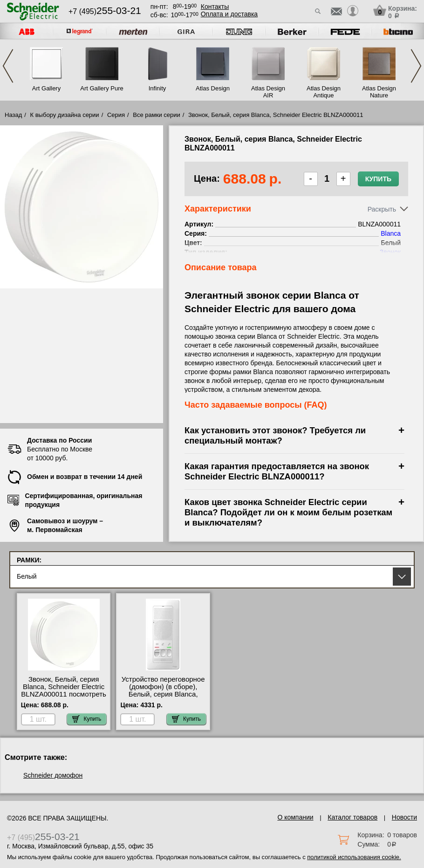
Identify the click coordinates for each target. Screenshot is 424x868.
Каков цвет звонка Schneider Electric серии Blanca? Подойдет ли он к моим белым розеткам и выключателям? (288, 512)
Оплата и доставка (229, 14)
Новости (404, 817)
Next (416, 66)
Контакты (215, 7)
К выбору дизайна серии (65, 115)
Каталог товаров (352, 817)
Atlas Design (213, 88)
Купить (378, 179)
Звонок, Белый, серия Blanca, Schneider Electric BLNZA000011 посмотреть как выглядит (64, 690)
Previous (8, 66)
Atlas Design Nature (379, 92)
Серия (116, 115)
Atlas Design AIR (268, 92)
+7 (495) (105, 11)
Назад (13, 115)
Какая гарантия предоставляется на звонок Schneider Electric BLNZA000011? (277, 471)
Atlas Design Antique (324, 92)
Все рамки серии (156, 115)
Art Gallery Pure (102, 88)
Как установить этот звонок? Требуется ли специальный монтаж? (275, 435)
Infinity (157, 88)
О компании (295, 817)
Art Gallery (46, 88)
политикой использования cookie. (354, 857)
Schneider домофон (53, 775)
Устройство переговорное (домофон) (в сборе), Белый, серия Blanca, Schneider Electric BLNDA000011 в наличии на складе (163, 698)
